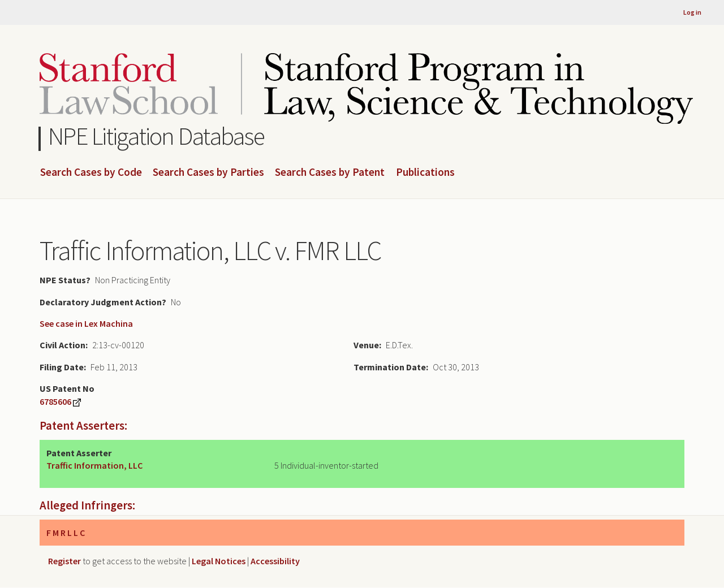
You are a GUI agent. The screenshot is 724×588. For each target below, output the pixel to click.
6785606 (55, 401)
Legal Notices (219, 561)
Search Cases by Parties (208, 172)
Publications (425, 172)
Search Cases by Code (91, 172)
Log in (692, 12)
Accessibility (275, 561)
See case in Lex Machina (86, 323)
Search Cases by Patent (330, 172)
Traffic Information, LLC (94, 465)
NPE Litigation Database (156, 136)
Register (64, 561)
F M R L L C (66, 533)
